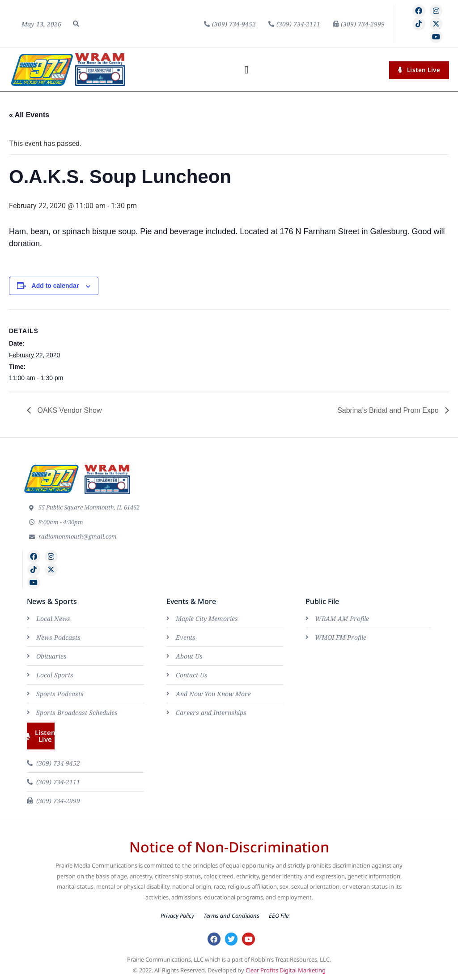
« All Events (29, 115)
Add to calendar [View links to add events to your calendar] (55, 286)
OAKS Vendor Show (69, 410)
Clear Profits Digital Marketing (286, 970)
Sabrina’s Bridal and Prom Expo (389, 410)
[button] (76, 24)
